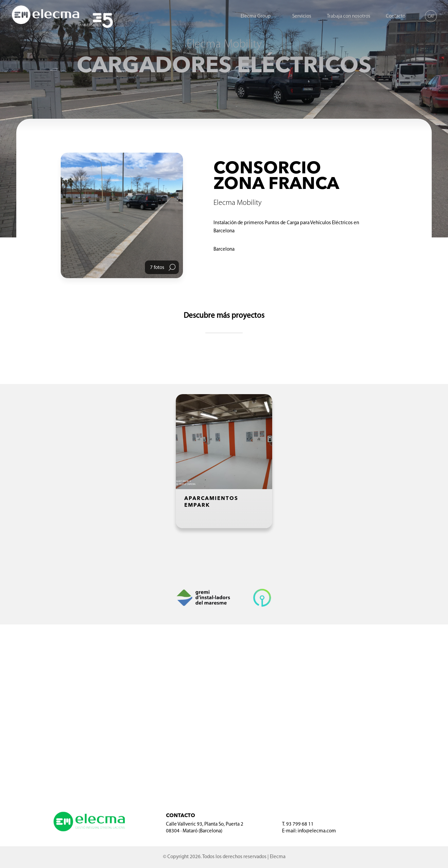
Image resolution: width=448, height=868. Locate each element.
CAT (431, 17)
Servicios (302, 16)
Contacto (396, 16)
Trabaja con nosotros (349, 16)
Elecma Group (256, 16)
